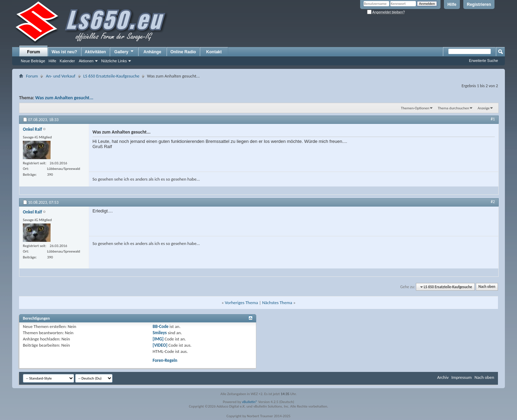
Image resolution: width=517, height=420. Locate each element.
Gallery (124, 52)
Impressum (461, 377)
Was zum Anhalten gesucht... (64, 98)
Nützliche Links (114, 61)
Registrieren (479, 4)
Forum (33, 52)
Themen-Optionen (415, 108)
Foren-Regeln (165, 360)
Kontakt (214, 52)
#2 (493, 202)
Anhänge (152, 52)
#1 (493, 119)
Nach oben (487, 287)
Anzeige (484, 108)
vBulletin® (250, 402)
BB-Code (161, 326)
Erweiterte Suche (483, 61)
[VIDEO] (160, 345)
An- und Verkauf (60, 76)
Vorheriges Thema (241, 303)
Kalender (67, 61)
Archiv (443, 377)
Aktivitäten (95, 52)
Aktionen (86, 61)
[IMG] (158, 339)
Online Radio (183, 52)
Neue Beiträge (33, 61)
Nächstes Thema (277, 303)
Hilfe (452, 4)
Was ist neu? (64, 52)
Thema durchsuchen (453, 108)
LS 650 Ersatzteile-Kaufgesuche (112, 76)
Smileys (160, 333)
